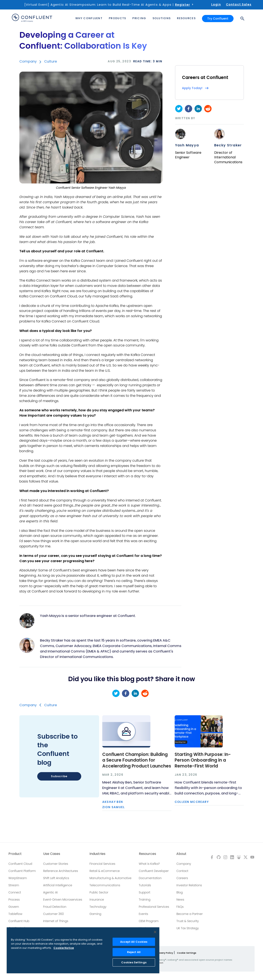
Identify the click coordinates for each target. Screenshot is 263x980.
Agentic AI (50, 892)
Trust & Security (187, 921)
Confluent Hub (19, 921)
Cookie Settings (187, 953)
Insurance (97, 900)
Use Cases (52, 854)
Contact (182, 871)
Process (14, 900)
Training (145, 900)
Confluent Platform (22, 871)
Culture (51, 61)
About (181, 854)
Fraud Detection (55, 907)
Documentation (150, 878)
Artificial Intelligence (58, 885)
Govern (14, 907)
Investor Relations (189, 885)
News (180, 900)
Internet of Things (56, 921)
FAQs (180, 907)
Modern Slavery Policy (160, 953)
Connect (15, 892)
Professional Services (154, 907)
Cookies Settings (134, 962)
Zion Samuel (114, 807)
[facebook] (189, 109)
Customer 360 (53, 914)
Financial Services (102, 864)
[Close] (155, 932)
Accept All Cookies (134, 942)
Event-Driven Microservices (63, 900)
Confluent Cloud (20, 864)
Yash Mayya (187, 145)
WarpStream (18, 878)
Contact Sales (239, 4)
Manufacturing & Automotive (110, 878)
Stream (14, 885)
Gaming (95, 914)
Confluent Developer (154, 871)
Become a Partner (189, 914)
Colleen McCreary (192, 802)
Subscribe (59, 776)
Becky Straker (228, 145)
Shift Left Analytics (56, 878)
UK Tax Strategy (187, 928)
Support (145, 892)
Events (143, 914)
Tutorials (145, 885)
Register (183, 5)
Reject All (134, 952)
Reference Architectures (61, 871)
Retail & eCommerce (105, 871)
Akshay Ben (113, 802)
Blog (179, 892)
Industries (97, 854)
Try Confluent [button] (218, 19)
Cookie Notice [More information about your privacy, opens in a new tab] (64, 948)
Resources (147, 854)
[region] (83, 950)
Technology (98, 907)
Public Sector (99, 892)
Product (15, 854)
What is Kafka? (149, 864)
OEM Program (149, 921)
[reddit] (208, 109)
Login (216, 4)
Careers (182, 878)
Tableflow (15, 914)
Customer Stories (56, 864)
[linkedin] (198, 109)
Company (28, 61)
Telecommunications (105, 885)
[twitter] (179, 109)
